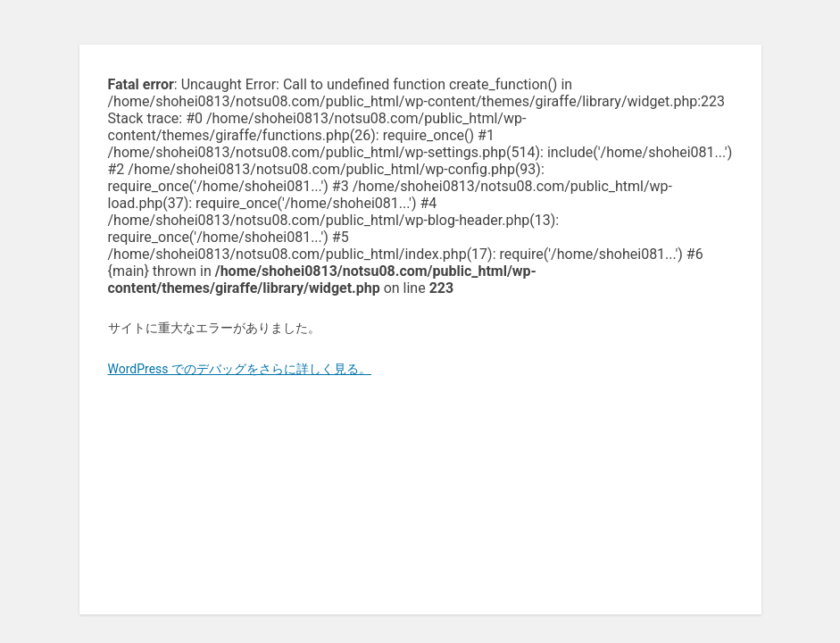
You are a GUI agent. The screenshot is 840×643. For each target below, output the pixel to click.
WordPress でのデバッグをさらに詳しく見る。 (240, 369)
